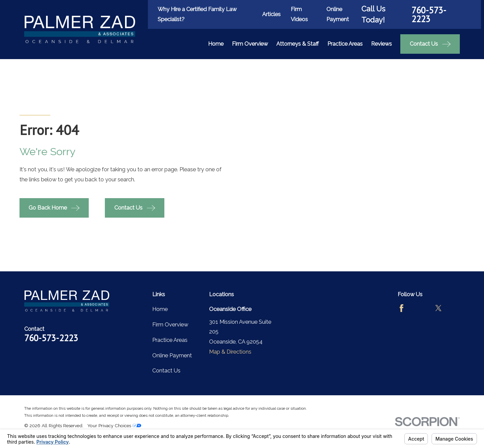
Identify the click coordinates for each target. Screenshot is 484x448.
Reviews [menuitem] (381, 44)
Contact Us (166, 371)
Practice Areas (170, 340)
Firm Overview (170, 325)
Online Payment (172, 355)
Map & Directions (230, 352)
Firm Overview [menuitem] (250, 44)
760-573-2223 (429, 15)
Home (160, 309)
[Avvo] (420, 308)
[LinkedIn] (401, 327)
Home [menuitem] (216, 44)
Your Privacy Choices (114, 425)
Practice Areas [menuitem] (345, 44)
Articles (271, 14)
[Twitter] (438, 308)
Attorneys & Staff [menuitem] (298, 44)
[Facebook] (401, 308)
